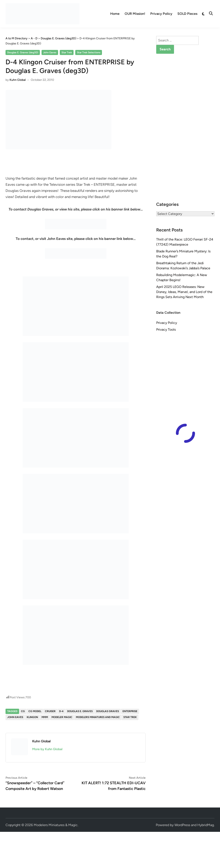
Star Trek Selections (89, 52)
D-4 (61, 711)
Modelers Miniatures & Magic (56, 825)
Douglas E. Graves (80, 711)
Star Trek (67, 52)
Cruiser (50, 711)
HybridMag (206, 825)
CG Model (35, 711)
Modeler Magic (62, 717)
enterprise (130, 711)
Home (115, 14)
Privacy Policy (161, 14)
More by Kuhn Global (47, 749)
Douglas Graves (108, 711)
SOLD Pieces (187, 14)
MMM (45, 717)
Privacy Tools (166, 329)
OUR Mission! (135, 14)
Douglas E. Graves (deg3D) (23, 52)
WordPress (182, 825)
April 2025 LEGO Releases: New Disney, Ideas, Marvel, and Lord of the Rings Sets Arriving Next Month (184, 292)
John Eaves (50, 52)
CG (23, 711)
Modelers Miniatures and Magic (98, 717)
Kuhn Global (18, 80)
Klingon (32, 717)
